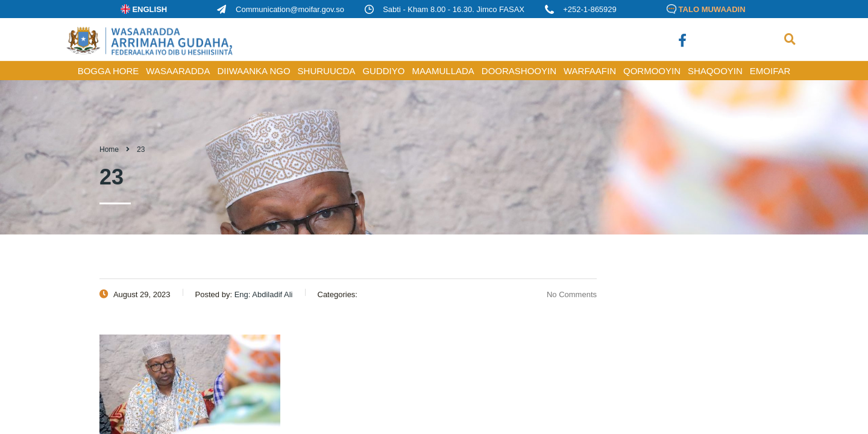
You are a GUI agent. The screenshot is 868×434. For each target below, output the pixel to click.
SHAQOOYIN (715, 71)
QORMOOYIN (652, 71)
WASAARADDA (178, 71)
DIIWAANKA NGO (253, 71)
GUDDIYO (383, 71)
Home (109, 149)
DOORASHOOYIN (519, 71)
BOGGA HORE (108, 71)
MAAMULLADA (443, 71)
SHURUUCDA (327, 71)
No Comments (565, 294)
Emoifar (770, 71)
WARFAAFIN (590, 71)
